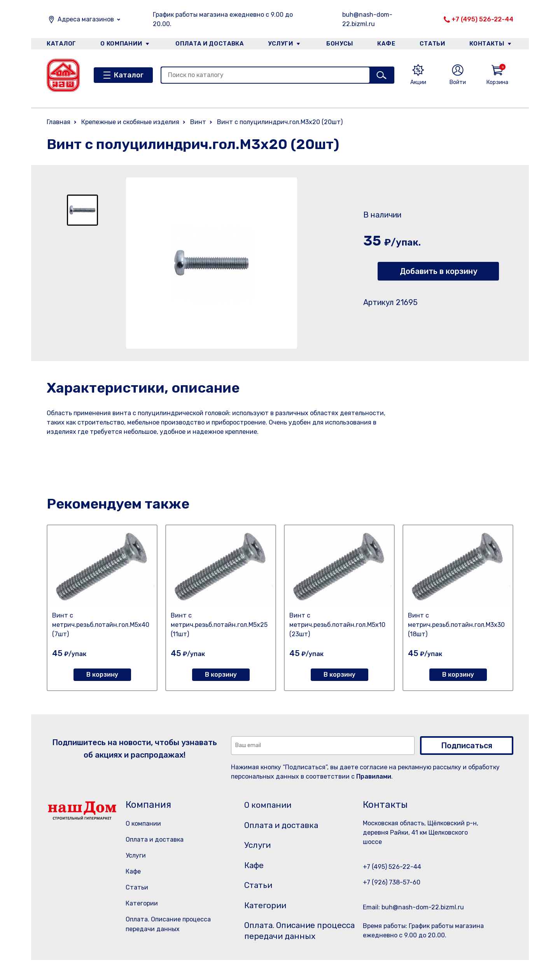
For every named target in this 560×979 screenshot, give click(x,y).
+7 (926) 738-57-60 (392, 882)
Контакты (489, 44)
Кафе (386, 44)
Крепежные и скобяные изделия (130, 122)
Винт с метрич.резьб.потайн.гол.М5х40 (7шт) (101, 625)
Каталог (61, 44)
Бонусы (338, 44)
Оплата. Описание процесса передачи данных (289, 944)
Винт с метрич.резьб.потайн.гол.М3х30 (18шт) (456, 625)
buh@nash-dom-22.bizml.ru (367, 19)
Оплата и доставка (208, 44)
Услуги (280, 44)
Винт (198, 122)
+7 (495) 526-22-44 (482, 19)
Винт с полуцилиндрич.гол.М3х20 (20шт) (280, 122)
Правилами (374, 776)
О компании (121, 44)
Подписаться (467, 746)
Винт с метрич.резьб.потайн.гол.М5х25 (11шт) (219, 625)
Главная (59, 122)
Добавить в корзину (438, 271)
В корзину (102, 675)
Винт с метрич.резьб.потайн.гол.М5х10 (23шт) (337, 625)
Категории (142, 903)
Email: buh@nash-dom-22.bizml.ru (413, 907)
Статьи (433, 44)
